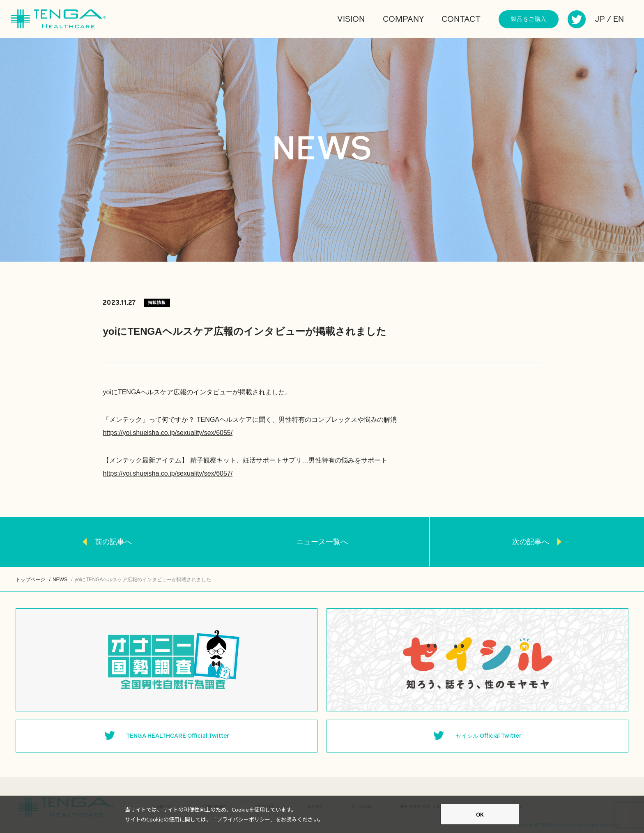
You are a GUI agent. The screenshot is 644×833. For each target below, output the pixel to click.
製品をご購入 (529, 19)
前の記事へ (113, 542)
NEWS (60, 580)
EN (619, 19)
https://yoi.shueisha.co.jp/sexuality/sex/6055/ (168, 433)
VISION (351, 19)
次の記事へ (531, 542)
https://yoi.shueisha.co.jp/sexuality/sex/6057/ (168, 473)
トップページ (30, 580)
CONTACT (461, 19)
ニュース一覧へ (322, 542)
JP (600, 19)
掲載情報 (157, 303)
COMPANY (403, 19)
